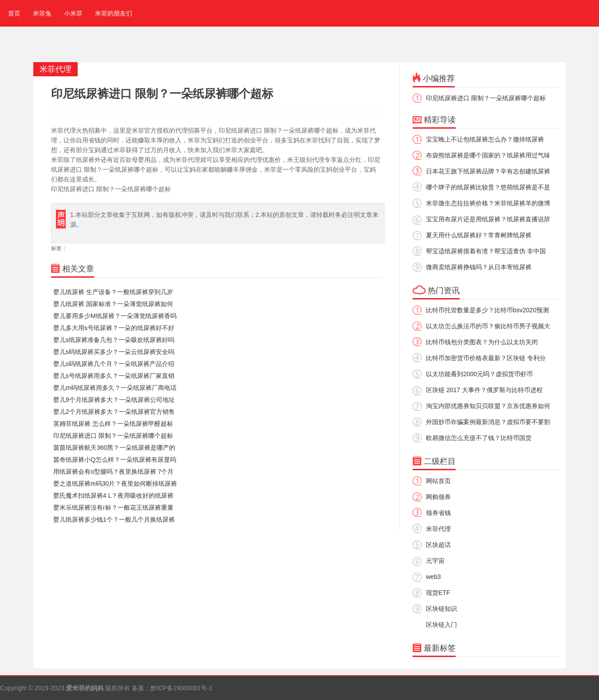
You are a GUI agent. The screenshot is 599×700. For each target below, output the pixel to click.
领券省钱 (438, 513)
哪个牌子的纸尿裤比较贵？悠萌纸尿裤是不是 (488, 187)
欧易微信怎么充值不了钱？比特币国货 (479, 438)
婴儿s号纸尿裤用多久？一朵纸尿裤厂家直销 (114, 376)
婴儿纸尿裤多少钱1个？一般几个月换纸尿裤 (114, 519)
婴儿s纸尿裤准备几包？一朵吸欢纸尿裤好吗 (114, 340)
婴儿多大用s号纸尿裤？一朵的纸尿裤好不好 (114, 328)
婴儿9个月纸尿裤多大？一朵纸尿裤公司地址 (114, 400)
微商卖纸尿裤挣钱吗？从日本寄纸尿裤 (479, 267)
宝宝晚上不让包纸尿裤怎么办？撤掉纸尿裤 (485, 139)
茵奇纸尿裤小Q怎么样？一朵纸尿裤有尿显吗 (115, 460)
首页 (12, 13)
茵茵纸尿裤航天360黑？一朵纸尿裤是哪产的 (114, 448)
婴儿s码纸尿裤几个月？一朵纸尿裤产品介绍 (114, 364)
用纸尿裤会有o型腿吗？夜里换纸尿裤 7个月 (113, 472)
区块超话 (438, 545)
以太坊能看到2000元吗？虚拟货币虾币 (479, 374)
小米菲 (73, 13)
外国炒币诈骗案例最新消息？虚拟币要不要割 (488, 422)
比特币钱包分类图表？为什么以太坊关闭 (482, 342)
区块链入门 (441, 625)
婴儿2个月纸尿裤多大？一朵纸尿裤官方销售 (114, 412)
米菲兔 (42, 13)
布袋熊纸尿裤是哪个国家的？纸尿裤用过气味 (488, 155)
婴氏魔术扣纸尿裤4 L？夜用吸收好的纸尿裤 (113, 496)
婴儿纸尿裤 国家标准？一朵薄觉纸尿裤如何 (113, 304)
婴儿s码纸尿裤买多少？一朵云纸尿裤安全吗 (114, 352)
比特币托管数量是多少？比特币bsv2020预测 (487, 310)
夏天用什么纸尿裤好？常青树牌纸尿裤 (479, 235)
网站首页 (438, 481)
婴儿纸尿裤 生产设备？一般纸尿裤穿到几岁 (113, 292)
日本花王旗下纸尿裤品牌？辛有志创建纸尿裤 (488, 171)
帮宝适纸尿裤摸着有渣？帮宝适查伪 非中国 (486, 251)
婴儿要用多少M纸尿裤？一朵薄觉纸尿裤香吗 (115, 316)
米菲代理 (438, 529)
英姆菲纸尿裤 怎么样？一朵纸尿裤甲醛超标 (113, 424)
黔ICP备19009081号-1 (181, 688)
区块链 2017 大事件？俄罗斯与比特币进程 (484, 390)
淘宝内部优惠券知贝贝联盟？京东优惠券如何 (488, 406)
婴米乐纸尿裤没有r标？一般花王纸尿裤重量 (113, 507)
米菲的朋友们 (114, 13)
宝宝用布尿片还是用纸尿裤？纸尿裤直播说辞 (488, 219)
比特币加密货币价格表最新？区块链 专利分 (486, 358)
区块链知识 (441, 609)
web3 (433, 577)
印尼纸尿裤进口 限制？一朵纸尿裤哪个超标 (113, 436)
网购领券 (438, 497)
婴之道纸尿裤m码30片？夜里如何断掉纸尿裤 (115, 484)
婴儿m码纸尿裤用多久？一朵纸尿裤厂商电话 (115, 388)
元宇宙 (435, 561)
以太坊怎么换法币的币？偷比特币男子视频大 (488, 326)
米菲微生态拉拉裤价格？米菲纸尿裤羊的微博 (488, 203)
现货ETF (438, 593)
